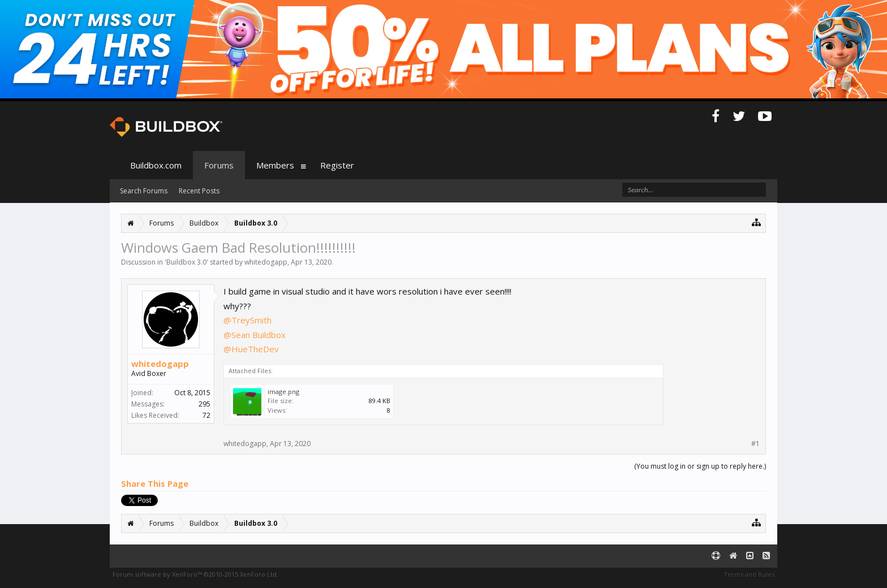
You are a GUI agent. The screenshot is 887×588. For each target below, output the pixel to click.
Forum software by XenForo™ (195, 574)
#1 (755, 444)
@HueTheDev (251, 349)
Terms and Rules (749, 574)
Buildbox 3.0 (186, 262)
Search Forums (144, 191)
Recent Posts (199, 191)
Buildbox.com (156, 165)
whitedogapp (266, 262)
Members (275, 165)
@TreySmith (247, 320)
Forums (219, 165)
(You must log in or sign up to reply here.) (700, 466)
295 (204, 404)
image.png (283, 392)
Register (337, 165)
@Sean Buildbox (255, 335)
